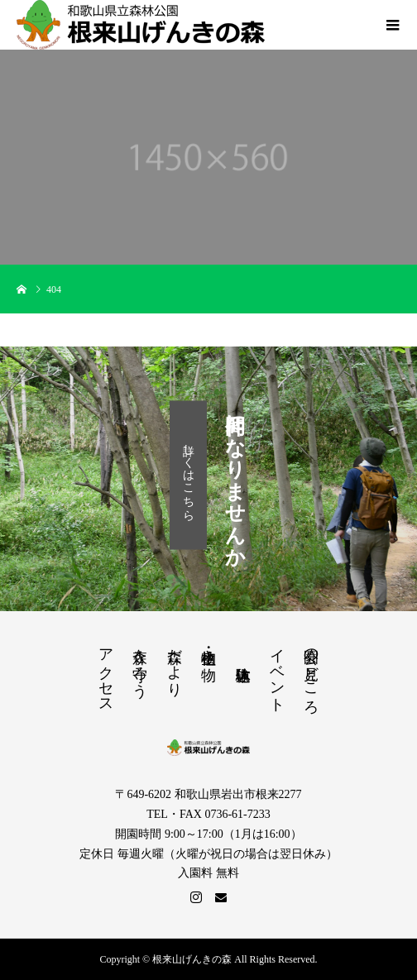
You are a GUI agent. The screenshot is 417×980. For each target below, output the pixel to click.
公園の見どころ (311, 673)
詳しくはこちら (188, 475)
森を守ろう (140, 664)
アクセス (106, 672)
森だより (175, 664)
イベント (277, 672)
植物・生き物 (208, 648)
